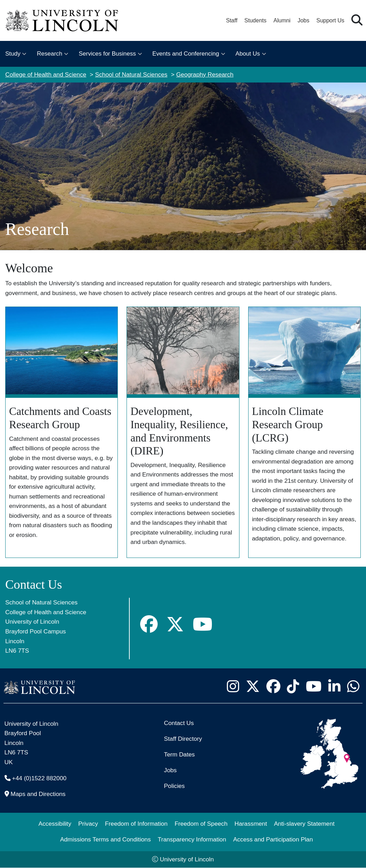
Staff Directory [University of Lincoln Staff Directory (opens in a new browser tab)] (183, 739)
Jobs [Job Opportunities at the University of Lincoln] (303, 20)
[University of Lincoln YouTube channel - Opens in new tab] (314, 687)
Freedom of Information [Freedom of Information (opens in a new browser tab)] (136, 824)
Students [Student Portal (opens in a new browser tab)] (255, 20)
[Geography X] (175, 624)
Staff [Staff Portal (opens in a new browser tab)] (232, 20)
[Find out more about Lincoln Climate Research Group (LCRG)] (304, 432)
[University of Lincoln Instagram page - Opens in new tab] (233, 687)
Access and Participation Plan (273, 839)
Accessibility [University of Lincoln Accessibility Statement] (55, 824)
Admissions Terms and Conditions (105, 839)
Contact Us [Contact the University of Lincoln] (179, 723)
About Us (248, 54)
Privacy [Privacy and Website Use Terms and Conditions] (88, 824)
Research (49, 54)
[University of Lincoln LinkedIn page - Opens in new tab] (334, 687)
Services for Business (107, 54)
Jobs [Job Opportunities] (170, 770)
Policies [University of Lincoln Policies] (174, 786)
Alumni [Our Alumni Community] (282, 20)
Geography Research (205, 74)
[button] (357, 20)
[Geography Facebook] (149, 624)
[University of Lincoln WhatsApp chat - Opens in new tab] (353, 687)
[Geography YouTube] (202, 624)
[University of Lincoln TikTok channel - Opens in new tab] (293, 687)
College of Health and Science (46, 74)
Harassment (251, 824)
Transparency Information (192, 839)
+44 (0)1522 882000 (39, 778)
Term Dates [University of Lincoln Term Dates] (179, 754)
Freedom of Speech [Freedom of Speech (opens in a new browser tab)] (201, 824)
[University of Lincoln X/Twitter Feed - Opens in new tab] (253, 687)
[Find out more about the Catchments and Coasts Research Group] (62, 432)
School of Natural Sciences (131, 74)
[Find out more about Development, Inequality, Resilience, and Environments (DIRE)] (183, 432)
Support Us (330, 20)
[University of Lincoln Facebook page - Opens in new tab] (273, 687)
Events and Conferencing (186, 54)
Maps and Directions (38, 794)
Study (13, 54)
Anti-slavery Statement (304, 824)
